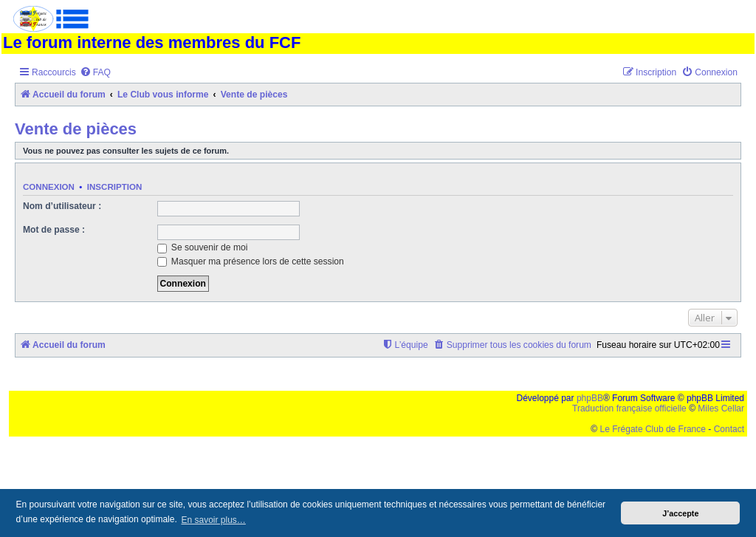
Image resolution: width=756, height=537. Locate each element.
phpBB (590, 398)
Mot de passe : (54, 230)
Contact (729, 429)
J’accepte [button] (680, 513)
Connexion (49, 187)
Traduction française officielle (629, 408)
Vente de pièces (76, 129)
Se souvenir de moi (203, 247)
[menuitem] (95, 73)
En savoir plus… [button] (213, 520)
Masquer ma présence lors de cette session (251, 261)
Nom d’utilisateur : (62, 206)
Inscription (114, 187)
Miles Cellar (721, 408)
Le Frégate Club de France (653, 429)
